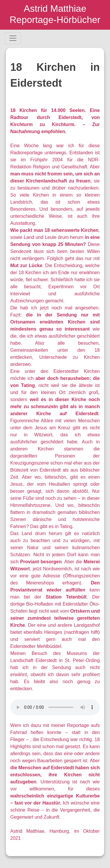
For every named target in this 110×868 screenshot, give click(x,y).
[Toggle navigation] (13, 38)
